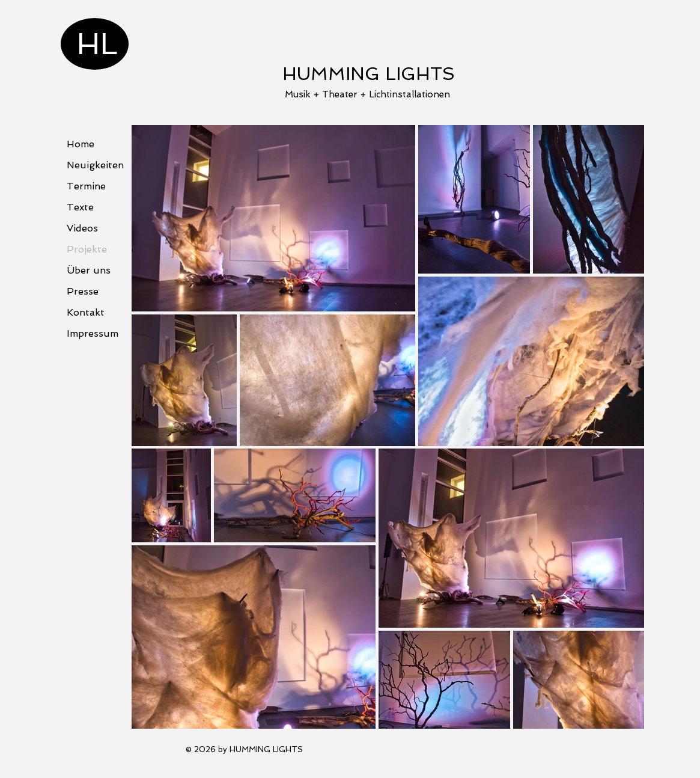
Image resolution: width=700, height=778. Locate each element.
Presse (83, 291)
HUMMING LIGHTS (369, 74)
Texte (80, 207)
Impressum (93, 333)
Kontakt (86, 312)
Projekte (87, 249)
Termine (86, 186)
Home (81, 144)
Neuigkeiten (95, 165)
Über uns (89, 270)
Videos (82, 228)
